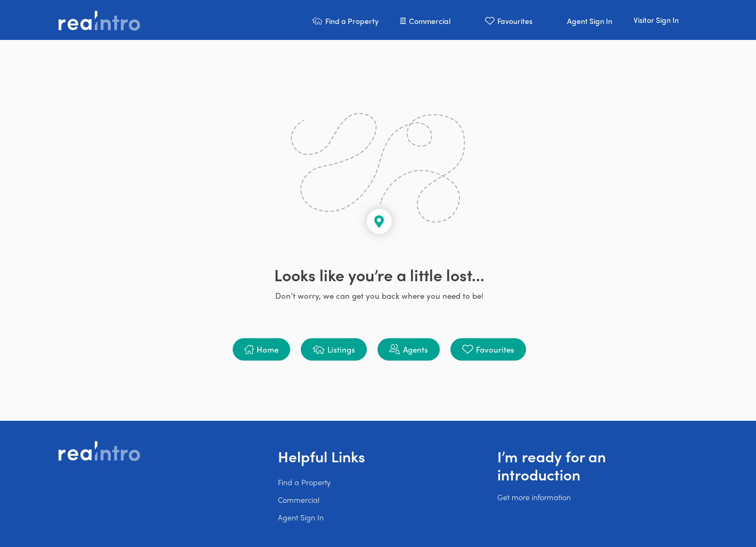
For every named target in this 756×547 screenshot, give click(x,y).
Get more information (534, 497)
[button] (345, 20)
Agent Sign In (301, 517)
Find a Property (304, 482)
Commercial (299, 500)
